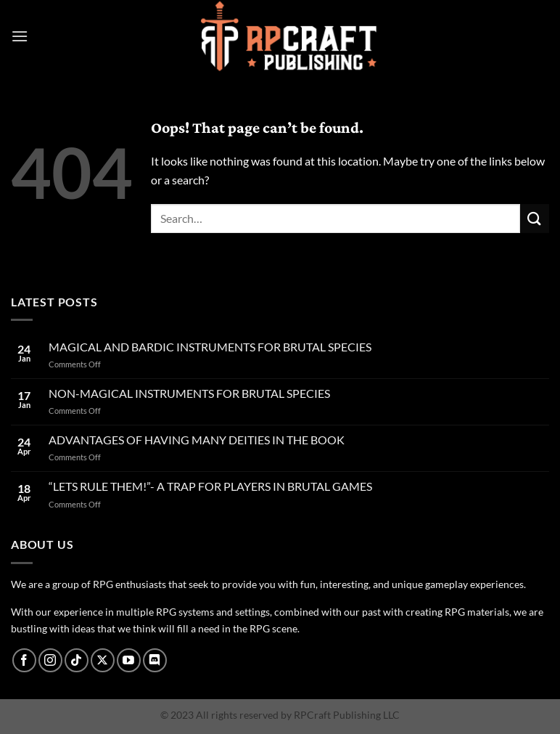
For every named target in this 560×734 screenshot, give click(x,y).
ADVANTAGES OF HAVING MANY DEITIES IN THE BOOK (197, 440)
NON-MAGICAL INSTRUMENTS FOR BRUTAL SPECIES (189, 393)
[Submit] (535, 218)
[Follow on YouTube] (129, 660)
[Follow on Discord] (155, 660)
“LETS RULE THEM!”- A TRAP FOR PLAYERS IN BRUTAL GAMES (210, 486)
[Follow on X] (103, 660)
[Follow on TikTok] (77, 660)
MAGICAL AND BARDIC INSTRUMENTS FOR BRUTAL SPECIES (210, 347)
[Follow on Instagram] (50, 660)
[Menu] (20, 36)
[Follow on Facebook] (24, 660)
